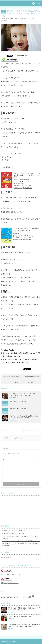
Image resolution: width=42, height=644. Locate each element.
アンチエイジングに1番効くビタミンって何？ (13, 534)
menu (39, 3)
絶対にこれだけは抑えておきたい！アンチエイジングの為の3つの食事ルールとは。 (22, 377)
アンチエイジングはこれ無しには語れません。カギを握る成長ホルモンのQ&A (24, 417)
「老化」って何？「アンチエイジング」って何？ (26, 382)
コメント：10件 (30, 19)
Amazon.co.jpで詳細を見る (23, 188)
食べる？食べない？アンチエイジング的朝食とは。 (14, 531)
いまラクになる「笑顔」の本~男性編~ (26, 229)
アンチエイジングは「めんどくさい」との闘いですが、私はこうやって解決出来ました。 (24, 394)
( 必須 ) (6, 448)
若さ (25, 597)
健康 (7, 597)
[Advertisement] (16, 509)
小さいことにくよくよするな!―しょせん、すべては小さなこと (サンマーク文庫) (27, 175)
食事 (32, 597)
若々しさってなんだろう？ (18, 401)
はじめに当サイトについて (18, 409)
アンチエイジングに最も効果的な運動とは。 (22, 616)
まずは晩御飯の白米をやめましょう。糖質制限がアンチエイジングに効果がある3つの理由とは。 (24, 626)
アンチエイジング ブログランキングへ (11, 574)
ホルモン (3, 597)
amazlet (22, 179)
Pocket (25, 56)
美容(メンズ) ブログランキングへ (10, 583)
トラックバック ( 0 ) (27, 430)
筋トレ (16, 597)
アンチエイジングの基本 (14, 19)
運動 (28, 597)
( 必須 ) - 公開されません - (11, 454)
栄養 (11, 597)
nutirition (5, 20)
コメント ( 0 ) (38, 430)
